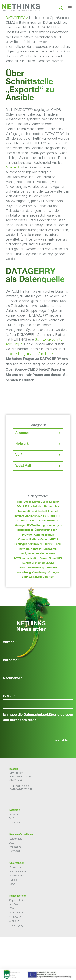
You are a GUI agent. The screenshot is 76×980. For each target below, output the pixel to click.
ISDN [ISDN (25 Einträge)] (46, 516)
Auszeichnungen (18, 872)
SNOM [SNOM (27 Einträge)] (50, 563)
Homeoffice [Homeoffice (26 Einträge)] (52, 507)
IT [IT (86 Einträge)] (33, 521)
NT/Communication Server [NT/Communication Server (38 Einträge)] (31, 559)
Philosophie (15, 867)
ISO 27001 (15, 851)
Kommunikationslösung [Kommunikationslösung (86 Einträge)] (33, 540)
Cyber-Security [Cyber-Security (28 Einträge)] (50, 502)
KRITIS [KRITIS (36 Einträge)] (54, 540)
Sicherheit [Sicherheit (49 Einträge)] (38, 563)
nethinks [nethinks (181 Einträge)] (33, 544)
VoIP (19, 455)
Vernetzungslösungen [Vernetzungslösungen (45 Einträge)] (46, 573)
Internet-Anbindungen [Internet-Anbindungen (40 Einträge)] (28, 516)
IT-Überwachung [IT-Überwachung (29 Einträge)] (42, 530)
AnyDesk (14, 904)
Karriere (13, 880)
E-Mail (9, 697)
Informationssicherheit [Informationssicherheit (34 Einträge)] (33, 512)
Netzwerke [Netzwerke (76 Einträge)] (50, 549)
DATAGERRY (15, 18)
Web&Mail (23, 466)
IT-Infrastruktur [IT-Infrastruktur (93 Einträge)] (45, 521)
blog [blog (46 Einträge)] (20, 502)
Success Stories (17, 876)
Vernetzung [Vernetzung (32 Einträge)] (24, 573)
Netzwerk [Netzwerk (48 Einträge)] (36, 549)
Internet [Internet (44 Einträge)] (53, 512)
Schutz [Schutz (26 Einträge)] (27, 563)
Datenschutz (16, 839)
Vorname (11, 660)
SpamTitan (15, 913)
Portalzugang (16, 925)
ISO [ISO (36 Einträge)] (53, 516)
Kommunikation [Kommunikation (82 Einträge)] (44, 535)
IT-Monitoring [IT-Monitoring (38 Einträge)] (36, 526)
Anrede (10, 642)
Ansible (11, 167)
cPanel (13, 921)
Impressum (15, 847)
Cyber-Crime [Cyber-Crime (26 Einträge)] (32, 502)
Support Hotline (17, 900)
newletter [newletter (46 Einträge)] (42, 554)
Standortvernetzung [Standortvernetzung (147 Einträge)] (32, 568)
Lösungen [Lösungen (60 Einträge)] (21, 544)
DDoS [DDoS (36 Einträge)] (21, 507)
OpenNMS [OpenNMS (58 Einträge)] (55, 559)
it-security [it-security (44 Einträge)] (52, 526)
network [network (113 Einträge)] (25, 549)
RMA (12, 908)
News (12, 884)
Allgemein (23, 433)
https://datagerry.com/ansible (28, 354)
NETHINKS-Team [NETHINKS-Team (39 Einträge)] (51, 544)
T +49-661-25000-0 (20, 786)
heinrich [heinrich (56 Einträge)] (38, 507)
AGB (12, 843)
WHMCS (14, 917)
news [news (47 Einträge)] (52, 554)
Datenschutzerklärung (42, 715)
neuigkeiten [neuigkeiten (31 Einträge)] (28, 554)
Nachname (13, 679)
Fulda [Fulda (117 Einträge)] (29, 507)
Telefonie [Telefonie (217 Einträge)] (51, 568)
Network (22, 444)
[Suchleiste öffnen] (61, 8)
